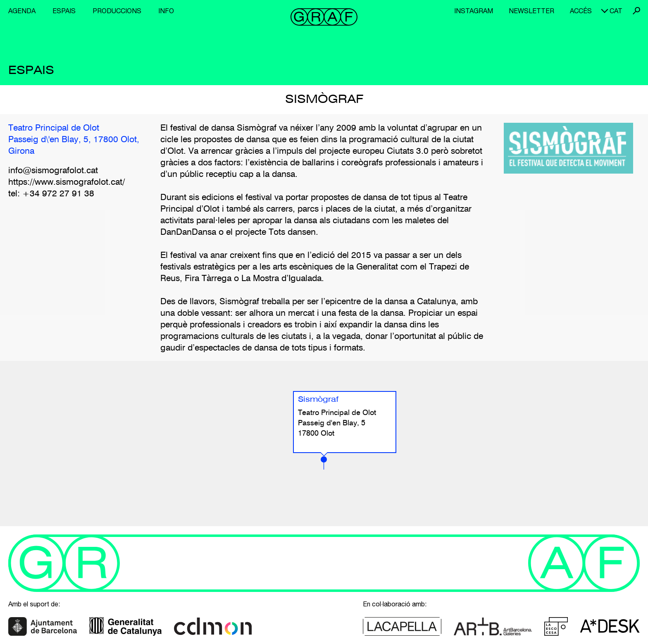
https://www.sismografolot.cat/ (67, 182)
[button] (324, 463)
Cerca (636, 11)
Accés (581, 11)
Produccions (117, 11)
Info (166, 11)
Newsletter (531, 11)
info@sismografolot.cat (53, 171)
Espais (64, 11)
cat (616, 11)
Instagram (474, 11)
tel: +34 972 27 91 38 (51, 194)
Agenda (22, 11)
